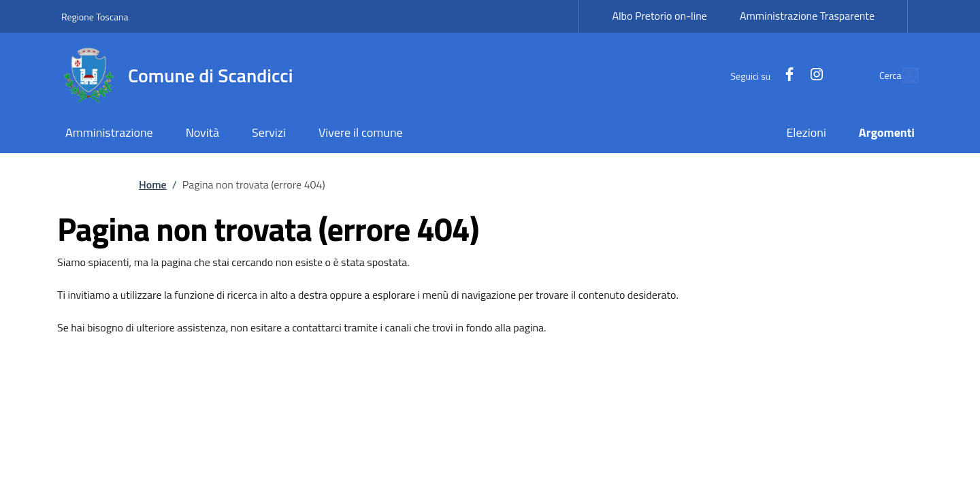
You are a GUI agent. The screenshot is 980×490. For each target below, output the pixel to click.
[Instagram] (785, 75)
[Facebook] (758, 75)
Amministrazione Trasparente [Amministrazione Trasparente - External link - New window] (807, 16)
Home (153, 184)
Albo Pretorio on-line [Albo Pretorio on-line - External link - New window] (659, 16)
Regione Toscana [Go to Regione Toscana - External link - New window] (95, 17)
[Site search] (902, 76)
